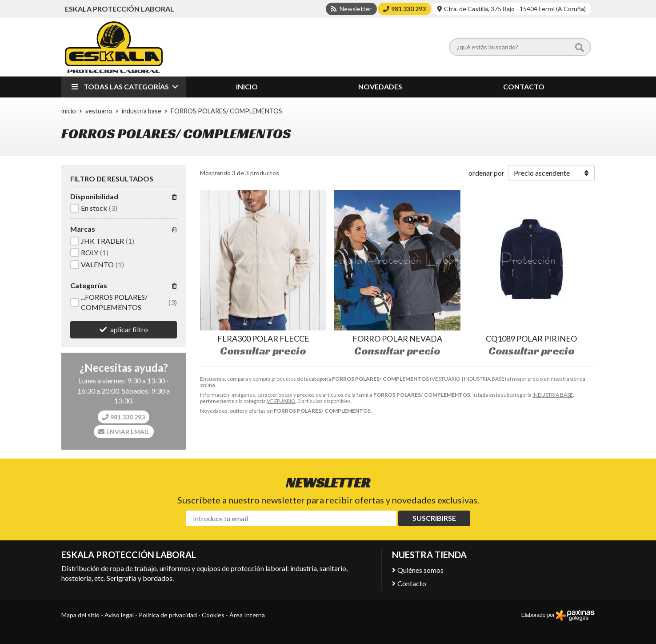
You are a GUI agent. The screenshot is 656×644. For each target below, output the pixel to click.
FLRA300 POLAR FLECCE (263, 338)
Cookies (213, 615)
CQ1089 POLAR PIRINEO (531, 338)
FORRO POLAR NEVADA (397, 338)
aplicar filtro (129, 329)
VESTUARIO (281, 401)
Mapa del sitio (80, 615)
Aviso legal (119, 615)
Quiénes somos (420, 570)
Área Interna (247, 615)
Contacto (412, 583)
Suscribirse (434, 518)
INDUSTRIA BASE (553, 395)
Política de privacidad (168, 615)
